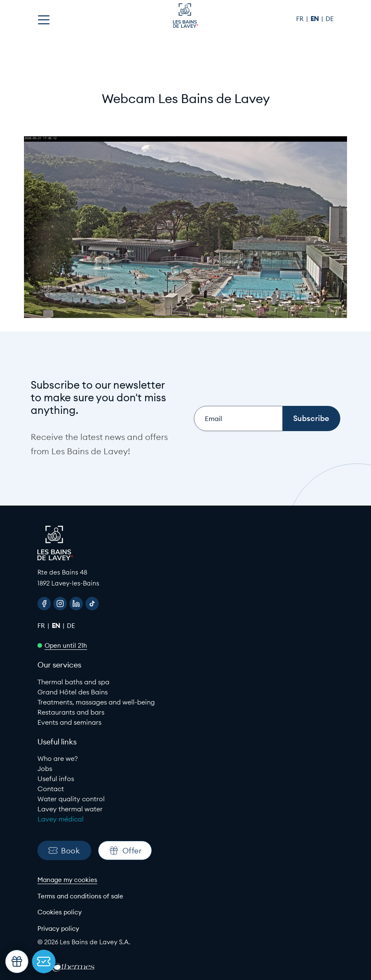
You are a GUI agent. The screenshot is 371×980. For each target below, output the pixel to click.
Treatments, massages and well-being (96, 702)
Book (64, 851)
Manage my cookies (67, 880)
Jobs (45, 768)
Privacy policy (58, 928)
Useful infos (56, 779)
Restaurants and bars (71, 712)
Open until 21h (66, 645)
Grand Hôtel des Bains (73, 692)
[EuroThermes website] (73, 967)
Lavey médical (61, 819)
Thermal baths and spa (73, 682)
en (315, 19)
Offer (125, 850)
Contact (51, 789)
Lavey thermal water (70, 809)
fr (301, 19)
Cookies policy (60, 912)
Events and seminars (69, 722)
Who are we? (58, 758)
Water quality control (71, 799)
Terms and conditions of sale (80, 896)
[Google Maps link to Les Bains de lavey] (185, 578)
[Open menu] (44, 20)
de (330, 19)
